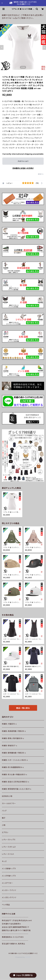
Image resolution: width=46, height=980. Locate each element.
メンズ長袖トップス (9, 868)
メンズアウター (7, 883)
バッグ (4, 811)
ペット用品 (6, 905)
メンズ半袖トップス (9, 876)
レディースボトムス (9, 847)
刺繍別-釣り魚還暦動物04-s (13, 767)
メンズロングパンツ (9, 897)
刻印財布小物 (7, 796)
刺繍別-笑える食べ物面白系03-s (14, 774)
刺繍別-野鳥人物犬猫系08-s (13, 738)
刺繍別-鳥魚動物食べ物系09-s (14, 731)
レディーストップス (9, 840)
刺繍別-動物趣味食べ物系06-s (14, 753)
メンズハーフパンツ (9, 890)
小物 (4, 825)
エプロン (5, 832)
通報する (41, 174)
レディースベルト (8, 854)
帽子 (4, 818)
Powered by (23, 957)
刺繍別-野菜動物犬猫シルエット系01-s (17, 789)
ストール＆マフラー (9, 803)
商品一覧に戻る (23, 708)
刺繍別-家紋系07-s (10, 746)
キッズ (4, 861)
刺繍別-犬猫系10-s (9, 724)
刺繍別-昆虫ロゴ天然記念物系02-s (15, 782)
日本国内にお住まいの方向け (23, 168)
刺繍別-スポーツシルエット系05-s (15, 760)
